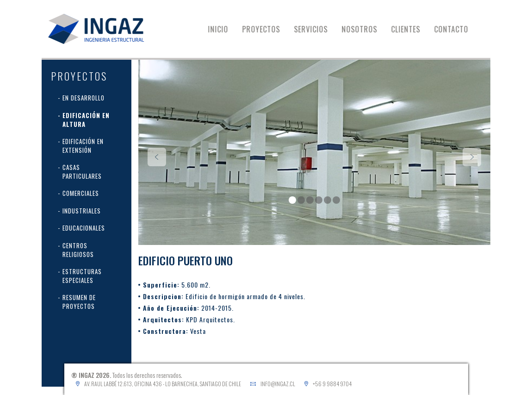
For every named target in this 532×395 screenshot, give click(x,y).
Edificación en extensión (83, 146)
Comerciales (81, 193)
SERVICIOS (317, 29)
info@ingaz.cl (278, 384)
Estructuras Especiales (82, 276)
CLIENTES (411, 29)
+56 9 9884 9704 (332, 384)
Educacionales (84, 228)
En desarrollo (84, 98)
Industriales (82, 211)
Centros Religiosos (78, 250)
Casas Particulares (82, 172)
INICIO (224, 29)
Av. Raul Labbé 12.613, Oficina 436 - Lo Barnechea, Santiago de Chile (163, 384)
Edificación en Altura (86, 120)
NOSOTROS (365, 29)
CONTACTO (457, 29)
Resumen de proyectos (79, 302)
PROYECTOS (267, 29)
